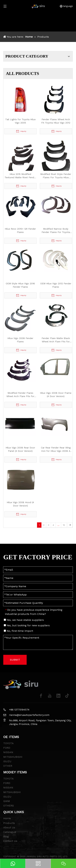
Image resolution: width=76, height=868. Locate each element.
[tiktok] (67, 696)
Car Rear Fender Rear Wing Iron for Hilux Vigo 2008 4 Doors (56, 449)
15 (64, 525)
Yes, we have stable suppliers (24, 620)
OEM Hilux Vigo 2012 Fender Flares (56, 285)
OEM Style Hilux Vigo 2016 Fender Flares (20, 285)
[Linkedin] (58, 696)
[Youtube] (50, 696)
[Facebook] (41, 696)
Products (9, 823)
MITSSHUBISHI (13, 757)
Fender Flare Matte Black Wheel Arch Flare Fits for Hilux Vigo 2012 (56, 340)
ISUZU (7, 761)
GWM (7, 801)
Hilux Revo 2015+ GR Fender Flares (20, 230)
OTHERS (9, 806)
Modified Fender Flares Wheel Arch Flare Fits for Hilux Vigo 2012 (20, 395)
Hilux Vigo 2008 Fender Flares (20, 340)
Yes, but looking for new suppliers (27, 625)
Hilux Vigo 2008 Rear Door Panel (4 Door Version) (20, 449)
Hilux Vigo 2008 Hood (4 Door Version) (20, 504)
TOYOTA (8, 743)
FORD (7, 748)
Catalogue (10, 832)
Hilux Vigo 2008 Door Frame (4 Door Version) (56, 395)
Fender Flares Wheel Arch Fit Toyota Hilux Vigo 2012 (56, 121)
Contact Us (10, 841)
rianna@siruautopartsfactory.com (29, 715)
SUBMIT (15, 660)
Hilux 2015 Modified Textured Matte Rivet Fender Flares (20, 176)
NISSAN (8, 752)
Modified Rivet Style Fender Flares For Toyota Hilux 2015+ (56, 176)
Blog (6, 836)
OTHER (8, 766)
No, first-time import (18, 631)
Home (7, 818)
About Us (9, 827)
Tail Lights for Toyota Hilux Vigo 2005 (20, 121)
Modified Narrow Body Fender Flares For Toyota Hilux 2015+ (56, 231)
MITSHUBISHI (12, 792)
